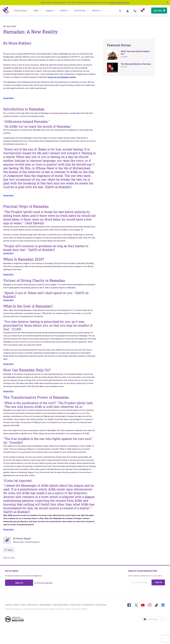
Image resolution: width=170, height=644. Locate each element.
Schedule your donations (119, 3)
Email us (19, 583)
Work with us (33, 604)
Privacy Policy (88, 604)
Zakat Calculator (46, 604)
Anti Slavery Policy (61, 604)
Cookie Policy (101, 604)
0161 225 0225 (47, 583)
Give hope (157, 11)
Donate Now (8, 98)
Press (23, 604)
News (17, 604)
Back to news (9, 557)
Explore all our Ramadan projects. (62, 77)
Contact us (9, 604)
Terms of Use (75, 604)
